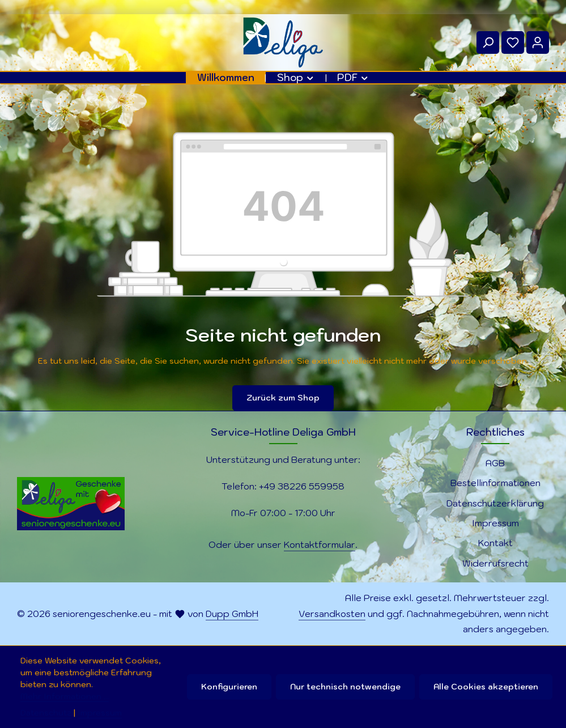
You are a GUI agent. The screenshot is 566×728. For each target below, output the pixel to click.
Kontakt (495, 543)
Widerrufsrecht (495, 563)
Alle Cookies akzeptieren (486, 687)
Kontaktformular (320, 544)
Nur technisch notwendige (345, 687)
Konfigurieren (229, 687)
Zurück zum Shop (283, 398)
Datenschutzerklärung (495, 503)
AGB (495, 463)
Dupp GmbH (232, 614)
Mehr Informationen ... (65, 696)
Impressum (495, 523)
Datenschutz (46, 713)
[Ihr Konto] (538, 42)
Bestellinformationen (495, 483)
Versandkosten (332, 614)
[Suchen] (488, 42)
